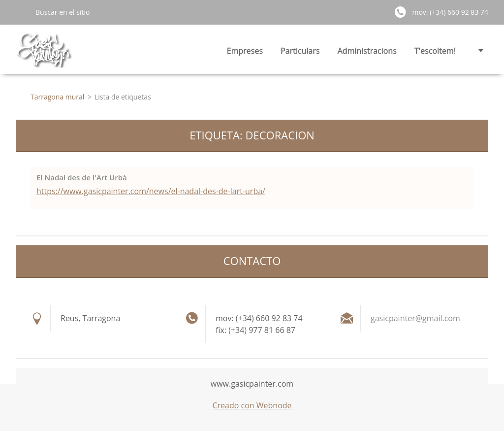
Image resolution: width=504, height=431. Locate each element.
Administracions (367, 51)
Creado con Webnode (252, 405)
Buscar (22, 12)
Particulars (300, 51)
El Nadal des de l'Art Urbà (82, 177)
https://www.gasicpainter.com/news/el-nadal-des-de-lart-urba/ (151, 191)
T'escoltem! (435, 51)
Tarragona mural (57, 97)
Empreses (245, 51)
